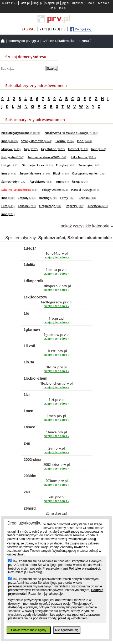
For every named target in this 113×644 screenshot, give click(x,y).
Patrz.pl (25, 3)
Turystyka (98, 206)
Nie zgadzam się (67, 630)
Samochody (14, 181)
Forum (65, 141)
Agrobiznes (41, 181)
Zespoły (27, 198)
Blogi (61, 173)
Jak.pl (63, 8)
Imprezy (75, 206)
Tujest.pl (77, 3)
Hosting (48, 198)
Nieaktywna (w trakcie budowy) (71, 133)
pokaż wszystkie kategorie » (87, 226)
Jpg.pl (65, 3)
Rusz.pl (52, 8)
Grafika (87, 198)
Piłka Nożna (83, 157)
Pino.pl (91, 3)
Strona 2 (85, 41)
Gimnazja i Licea (37, 165)
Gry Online (53, 149)
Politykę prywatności (84, 569)
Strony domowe (37, 141)
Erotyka (66, 165)
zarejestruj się (53, 29)
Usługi (10, 165)
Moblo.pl (104, 3)
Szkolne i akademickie (59, 41)
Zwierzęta (89, 165)
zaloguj (29, 29)
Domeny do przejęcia (24, 41)
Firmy (68, 198)
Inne (9, 141)
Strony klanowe (35, 173)
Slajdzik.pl (52, 3)
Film (8, 206)
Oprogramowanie (89, 173)
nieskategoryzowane (21, 133)
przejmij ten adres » (56, 257)
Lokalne (27, 206)
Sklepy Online (55, 190)
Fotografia (13, 157)
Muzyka (11, 149)
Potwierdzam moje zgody (29, 630)
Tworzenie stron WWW (47, 157)
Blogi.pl (37, 3)
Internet (78, 149)
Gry (31, 149)
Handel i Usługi (85, 190)
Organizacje (51, 206)
